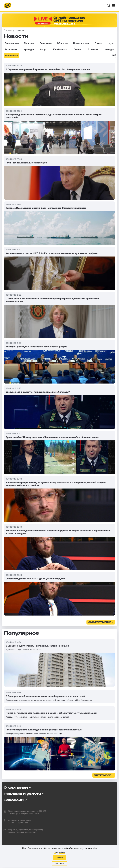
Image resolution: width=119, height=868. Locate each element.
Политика (29, 43)
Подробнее (59, 852)
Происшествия (81, 43)
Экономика (46, 43)
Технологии (11, 49)
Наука (111, 43)
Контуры (109, 49)
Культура (29, 49)
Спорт (43, 49)
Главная (8, 30)
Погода (78, 49)
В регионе (93, 49)
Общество (62, 43)
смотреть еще (100, 622)
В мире (98, 43)
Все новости (12, 56)
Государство (12, 43)
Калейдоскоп (60, 49)
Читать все (103, 775)
